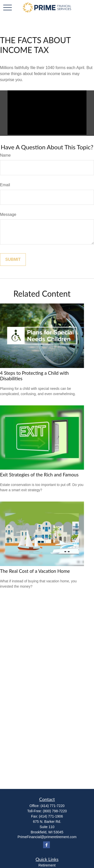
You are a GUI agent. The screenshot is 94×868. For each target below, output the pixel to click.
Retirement (47, 865)
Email (5, 185)
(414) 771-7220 (53, 806)
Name (5, 155)
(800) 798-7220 (55, 811)
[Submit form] (13, 260)
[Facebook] (46, 845)
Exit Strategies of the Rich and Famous (39, 475)
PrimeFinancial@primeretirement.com (47, 837)
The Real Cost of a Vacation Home (35, 571)
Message (8, 214)
